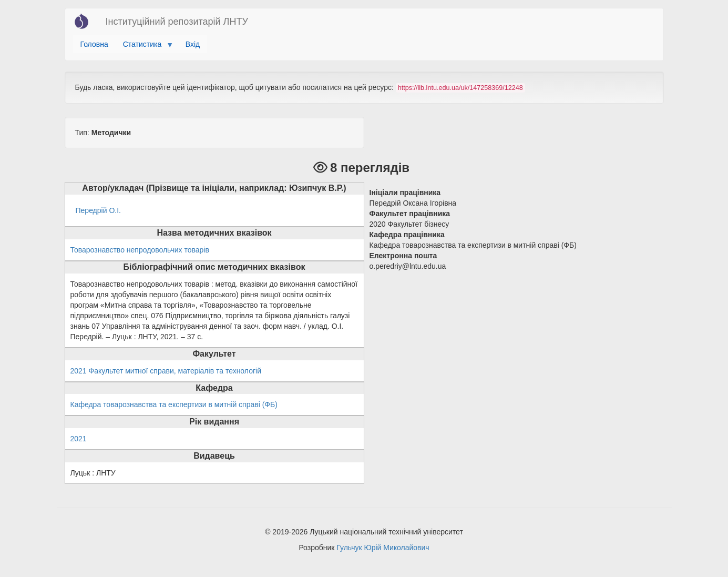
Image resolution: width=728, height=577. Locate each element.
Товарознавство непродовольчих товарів (140, 250)
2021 (79, 439)
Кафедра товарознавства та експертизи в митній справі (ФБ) (174, 404)
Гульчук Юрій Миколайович (383, 548)
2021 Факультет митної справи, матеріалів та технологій (166, 371)
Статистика (144, 47)
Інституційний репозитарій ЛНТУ (177, 22)
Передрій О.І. (98, 210)
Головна (94, 44)
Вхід (193, 44)
